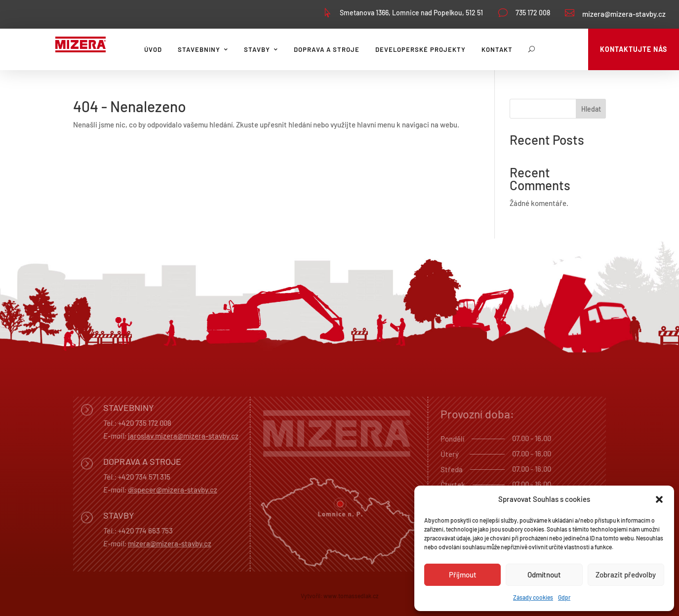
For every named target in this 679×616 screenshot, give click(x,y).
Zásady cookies (533, 597)
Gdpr (564, 597)
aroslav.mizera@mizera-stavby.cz (184, 436)
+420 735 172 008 (145, 423)
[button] (659, 499)
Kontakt (497, 49)
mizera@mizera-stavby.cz (624, 14)
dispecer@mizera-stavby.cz (173, 490)
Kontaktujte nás (634, 49)
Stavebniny (199, 49)
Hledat (591, 109)
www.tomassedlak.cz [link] (351, 596)
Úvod (153, 49)
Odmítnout (544, 575)
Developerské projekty (420, 49)
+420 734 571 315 (144, 477)
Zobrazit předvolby (626, 575)
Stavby (257, 49)
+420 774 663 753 (145, 531)
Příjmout (463, 575)
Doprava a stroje (327, 49)
